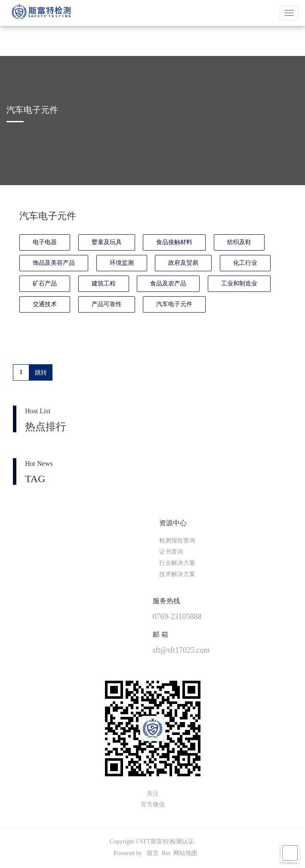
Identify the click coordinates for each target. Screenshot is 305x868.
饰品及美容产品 (54, 263)
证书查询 (171, 552)
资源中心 (173, 523)
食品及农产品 (168, 284)
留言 (153, 853)
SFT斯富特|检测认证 (167, 842)
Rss (166, 853)
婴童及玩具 (107, 242)
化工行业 (245, 263)
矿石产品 (45, 284)
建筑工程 (104, 284)
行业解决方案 (177, 563)
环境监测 (122, 263)
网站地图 (185, 853)
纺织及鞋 (239, 242)
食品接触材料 (174, 242)
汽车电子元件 (174, 304)
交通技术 (45, 304)
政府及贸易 (183, 263)
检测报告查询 (177, 541)
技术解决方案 (177, 574)
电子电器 (45, 242)
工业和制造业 (239, 284)
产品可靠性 (107, 304)
